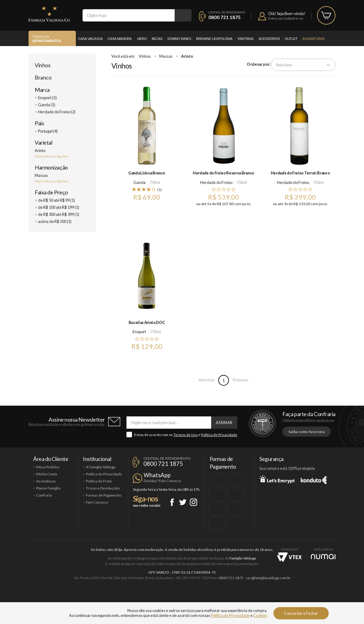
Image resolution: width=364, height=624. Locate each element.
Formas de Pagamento (104, 495)
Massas (166, 56)
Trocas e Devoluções (103, 488)
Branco (43, 77)
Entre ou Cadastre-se (286, 18)
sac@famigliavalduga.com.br (268, 578)
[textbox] (129, 15)
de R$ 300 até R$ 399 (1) (59, 214)
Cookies (260, 615)
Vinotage (245, 39)
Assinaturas (314, 39)
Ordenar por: (259, 64)
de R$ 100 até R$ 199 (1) (59, 207)
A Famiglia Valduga (101, 467)
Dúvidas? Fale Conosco (162, 481)
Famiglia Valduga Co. (49, 14)
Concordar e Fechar (301, 613)
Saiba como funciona (307, 432)
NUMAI (323, 557)
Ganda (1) (47, 105)
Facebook (172, 502)
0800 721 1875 (225, 17)
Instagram (194, 502)
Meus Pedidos (48, 467)
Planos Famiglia (48, 488)
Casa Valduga (91, 39)
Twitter (183, 502)
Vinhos (43, 65)
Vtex (289, 557)
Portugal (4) (48, 131)
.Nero (142, 39)
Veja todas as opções (52, 156)
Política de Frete (99, 481)
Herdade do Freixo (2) (57, 112)
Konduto (314, 479)
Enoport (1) (47, 98)
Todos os (47, 39)
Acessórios (269, 39)
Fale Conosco (97, 502)
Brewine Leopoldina (214, 39)
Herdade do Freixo (216, 182)
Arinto (187, 56)
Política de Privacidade (219, 435)
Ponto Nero (200, 599)
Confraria (44, 495)
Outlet (291, 39)
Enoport (139, 332)
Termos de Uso (186, 435)
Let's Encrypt (277, 479)
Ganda (139, 182)
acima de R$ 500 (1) (55, 221)
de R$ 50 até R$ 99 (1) (56, 200)
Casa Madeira (120, 39)
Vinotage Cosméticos (273, 599)
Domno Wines (179, 39)
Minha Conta (47, 474)
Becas (157, 39)
